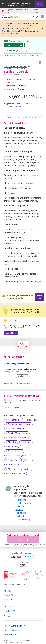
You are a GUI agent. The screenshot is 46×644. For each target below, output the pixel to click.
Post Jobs (8, 599)
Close (40, 4)
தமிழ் (26, 50)
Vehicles (27, 442)
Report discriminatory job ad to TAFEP (25, 117)
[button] (42, 28)
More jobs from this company (18, 384)
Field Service (31, 420)
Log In (36, 17)
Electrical (12, 442)
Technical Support (16, 473)
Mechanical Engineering (19, 469)
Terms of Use (10, 634)
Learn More (11, 333)
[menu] (43, 17)
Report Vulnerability (14, 626)
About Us (8, 591)
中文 (28, 45)
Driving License (15, 451)
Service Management (18, 433)
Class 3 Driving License (19, 456)
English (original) (12, 45)
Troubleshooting (16, 429)
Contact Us (10, 607)
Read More (22, 376)
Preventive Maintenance (19, 424)
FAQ (7, 615)
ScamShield (7, 31)
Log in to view (39, 297)
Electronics (31, 460)
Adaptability (14, 447)
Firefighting (13, 420)
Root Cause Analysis (17, 438)
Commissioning (15, 465)
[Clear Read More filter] (23, 376)
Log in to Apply (23, 539)
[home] (10, 17)
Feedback (9, 611)
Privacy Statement (12, 630)
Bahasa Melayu (12, 50)
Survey (8, 595)
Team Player (14, 460)
